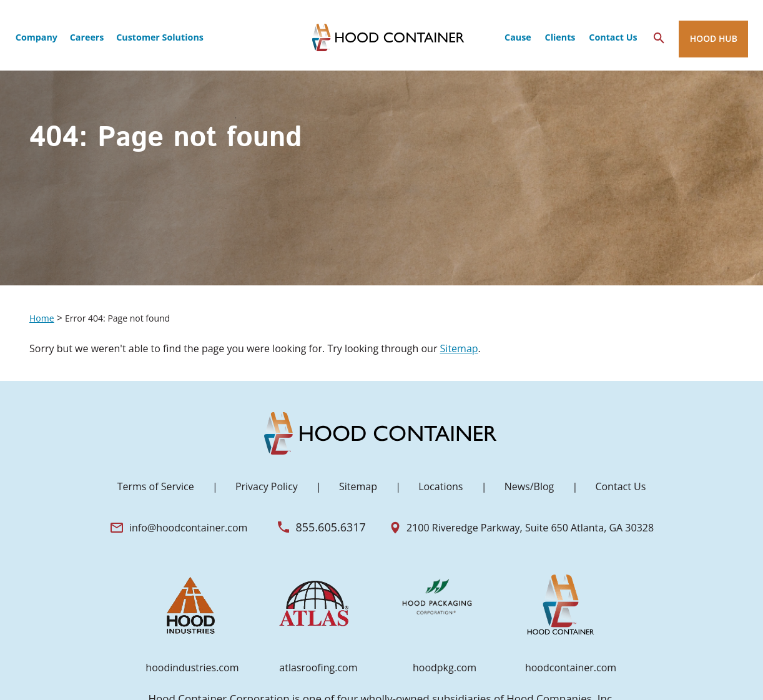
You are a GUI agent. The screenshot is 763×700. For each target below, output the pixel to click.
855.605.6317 (331, 527)
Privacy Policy (267, 486)
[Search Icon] (659, 38)
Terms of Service (156, 486)
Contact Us (620, 486)
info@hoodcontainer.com (188, 528)
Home (42, 318)
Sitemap (459, 348)
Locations (441, 486)
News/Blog (529, 486)
